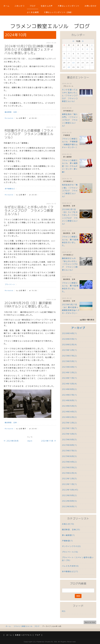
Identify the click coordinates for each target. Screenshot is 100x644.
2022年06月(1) (69, 506)
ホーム (6, 6)
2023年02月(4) (69, 473)
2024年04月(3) (69, 412)
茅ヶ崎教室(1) (68, 535)
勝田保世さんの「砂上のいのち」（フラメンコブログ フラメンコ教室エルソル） (70, 264)
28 (69, 67)
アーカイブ (78, 328)
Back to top (90, 622)
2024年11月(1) (69, 378)
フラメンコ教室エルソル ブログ (27, 626)
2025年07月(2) (69, 356)
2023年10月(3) (69, 434)
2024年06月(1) (69, 400)
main (30, 441)
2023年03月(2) (69, 467)
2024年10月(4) (69, 384)
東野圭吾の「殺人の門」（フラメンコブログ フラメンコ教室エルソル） (70, 120)
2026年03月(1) (69, 339)
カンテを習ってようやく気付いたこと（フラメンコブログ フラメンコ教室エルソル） (70, 95)
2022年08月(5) (69, 501)
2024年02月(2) (69, 417)
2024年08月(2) (69, 389)
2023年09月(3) (69, 440)
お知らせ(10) (68, 524)
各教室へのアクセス (23, 635)
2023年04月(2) (69, 462)
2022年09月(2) (69, 495)
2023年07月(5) (69, 451)
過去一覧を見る (88, 320)
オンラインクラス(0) (71, 546)
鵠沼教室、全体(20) (71, 530)
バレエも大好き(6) (70, 566)
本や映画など (10, 189)
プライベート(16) (70, 552)
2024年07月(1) (69, 395)
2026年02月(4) (69, 345)
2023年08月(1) (69, 445)
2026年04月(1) (69, 333)
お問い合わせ (90, 6)
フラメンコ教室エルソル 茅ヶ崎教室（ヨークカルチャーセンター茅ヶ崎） (70, 166)
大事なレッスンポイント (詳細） (59, 12)
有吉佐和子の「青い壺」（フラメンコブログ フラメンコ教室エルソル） (70, 191)
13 (64, 58)
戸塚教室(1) (67, 541)
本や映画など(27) (70, 571)
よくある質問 (33, 12)
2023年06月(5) (69, 456)
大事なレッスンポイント (69, 6)
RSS (64, 611)
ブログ (33, 6)
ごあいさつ (19, 6)
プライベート (10, 284)
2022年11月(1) (69, 484)
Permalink (9, 118)
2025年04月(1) (69, 367)
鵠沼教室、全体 (11, 112)
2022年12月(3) (69, 479)
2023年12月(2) (69, 423)
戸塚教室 (67, 135)
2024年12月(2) (69, 372)
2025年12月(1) (69, 350)
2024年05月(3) (69, 406)
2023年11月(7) (69, 428)
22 (73, 63)
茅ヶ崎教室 (68, 157)
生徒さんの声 (47, 6)
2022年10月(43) (70, 490)
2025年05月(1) (69, 361)
